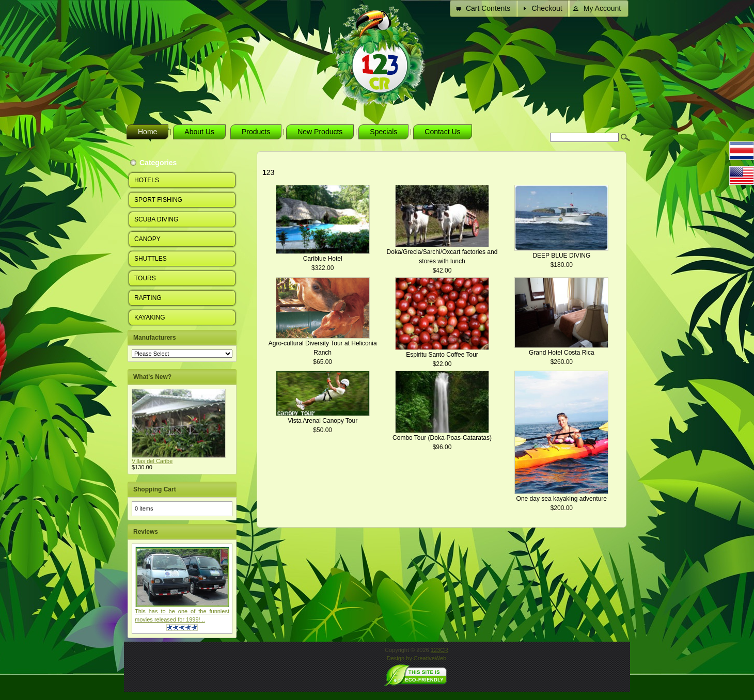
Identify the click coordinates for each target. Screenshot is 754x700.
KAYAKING (150, 317)
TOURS (145, 278)
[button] (484, 9)
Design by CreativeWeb (417, 658)
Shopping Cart (155, 489)
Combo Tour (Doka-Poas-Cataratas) (442, 438)
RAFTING (148, 298)
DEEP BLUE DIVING (561, 256)
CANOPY (147, 239)
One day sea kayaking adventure (562, 499)
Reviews (146, 532)
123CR (439, 650)
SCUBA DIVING (156, 219)
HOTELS (147, 180)
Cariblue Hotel (323, 259)
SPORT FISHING (158, 200)
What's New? (152, 377)
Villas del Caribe (152, 461)
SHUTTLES (151, 259)
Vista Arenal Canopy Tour (323, 421)
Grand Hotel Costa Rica (562, 353)
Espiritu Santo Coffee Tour (442, 355)
